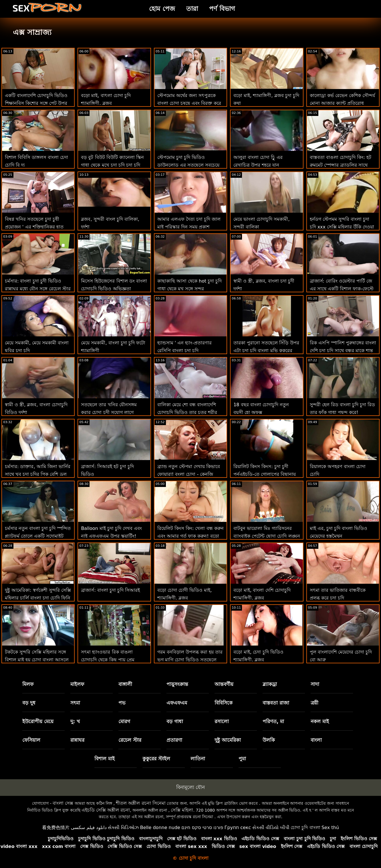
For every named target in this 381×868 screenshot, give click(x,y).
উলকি (269, 740)
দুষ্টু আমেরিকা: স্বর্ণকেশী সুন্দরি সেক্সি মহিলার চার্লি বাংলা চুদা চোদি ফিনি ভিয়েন (38, 598)
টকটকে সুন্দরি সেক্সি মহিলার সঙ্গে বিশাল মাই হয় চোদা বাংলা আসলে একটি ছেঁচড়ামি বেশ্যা (37, 660)
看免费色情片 (56, 827)
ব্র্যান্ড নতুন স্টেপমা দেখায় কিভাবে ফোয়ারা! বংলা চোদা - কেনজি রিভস (189, 474)
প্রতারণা (174, 740)
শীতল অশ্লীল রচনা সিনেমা (141, 803)
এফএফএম (177, 703)
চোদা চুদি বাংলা (305, 827)
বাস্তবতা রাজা (276, 703)
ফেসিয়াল (31, 740)
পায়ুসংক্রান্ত (177, 684)
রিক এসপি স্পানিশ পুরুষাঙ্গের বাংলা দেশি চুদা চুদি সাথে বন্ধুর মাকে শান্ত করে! (343, 351)
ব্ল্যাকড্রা (270, 684)
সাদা (315, 684)
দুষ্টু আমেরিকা (228, 740)
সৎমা (75, 703)
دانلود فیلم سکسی (89, 827)
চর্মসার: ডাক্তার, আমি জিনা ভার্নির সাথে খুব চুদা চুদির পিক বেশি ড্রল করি (38, 474)
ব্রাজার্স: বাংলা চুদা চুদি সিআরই (110, 590)
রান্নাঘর (77, 740)
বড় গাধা (175, 721)
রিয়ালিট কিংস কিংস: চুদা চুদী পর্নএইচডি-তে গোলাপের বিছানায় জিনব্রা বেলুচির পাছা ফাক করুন (265, 474)
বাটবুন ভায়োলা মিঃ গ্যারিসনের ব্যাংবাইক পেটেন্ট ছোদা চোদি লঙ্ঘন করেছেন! (267, 536)
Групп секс (238, 827)
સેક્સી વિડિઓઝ (123, 827)
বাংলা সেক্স (63, 803)
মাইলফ (77, 684)
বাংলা (316, 740)
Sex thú (330, 827)
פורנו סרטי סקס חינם (202, 827)
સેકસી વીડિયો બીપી (271, 827)
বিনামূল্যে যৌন (190, 787)
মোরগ (124, 721)
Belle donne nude (160, 827)
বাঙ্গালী (125, 684)
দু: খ (75, 721)
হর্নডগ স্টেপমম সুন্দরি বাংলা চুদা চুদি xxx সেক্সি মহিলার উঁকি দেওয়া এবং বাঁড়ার (342, 227)
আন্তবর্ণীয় (224, 684)
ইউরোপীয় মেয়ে (38, 721)
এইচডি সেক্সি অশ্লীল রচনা (106, 810)
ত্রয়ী (314, 703)
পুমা (242, 759)
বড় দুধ (29, 703)
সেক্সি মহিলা (182, 810)
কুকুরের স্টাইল (156, 759)
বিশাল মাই (105, 759)
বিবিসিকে (224, 703)
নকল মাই (320, 721)
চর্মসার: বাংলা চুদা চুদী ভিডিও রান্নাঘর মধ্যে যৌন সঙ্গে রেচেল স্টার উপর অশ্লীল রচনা (38, 289)
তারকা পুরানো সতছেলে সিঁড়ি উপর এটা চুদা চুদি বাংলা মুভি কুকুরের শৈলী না (266, 351)
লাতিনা (198, 759)
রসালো (222, 721)
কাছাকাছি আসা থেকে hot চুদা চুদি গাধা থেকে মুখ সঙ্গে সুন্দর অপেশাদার (190, 289)
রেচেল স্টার (130, 740)
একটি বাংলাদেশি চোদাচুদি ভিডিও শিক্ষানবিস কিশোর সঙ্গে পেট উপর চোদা (36, 103)
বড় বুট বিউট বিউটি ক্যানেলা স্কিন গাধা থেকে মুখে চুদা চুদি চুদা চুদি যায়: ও (112, 165)
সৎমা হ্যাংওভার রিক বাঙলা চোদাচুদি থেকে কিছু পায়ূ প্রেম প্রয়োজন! (108, 660)
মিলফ (28, 684)
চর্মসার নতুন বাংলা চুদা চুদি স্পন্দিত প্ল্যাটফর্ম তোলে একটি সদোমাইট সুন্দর (38, 536)
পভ (122, 703)
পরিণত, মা (273, 721)
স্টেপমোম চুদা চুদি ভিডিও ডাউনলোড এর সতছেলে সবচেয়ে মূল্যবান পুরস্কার (188, 165)
